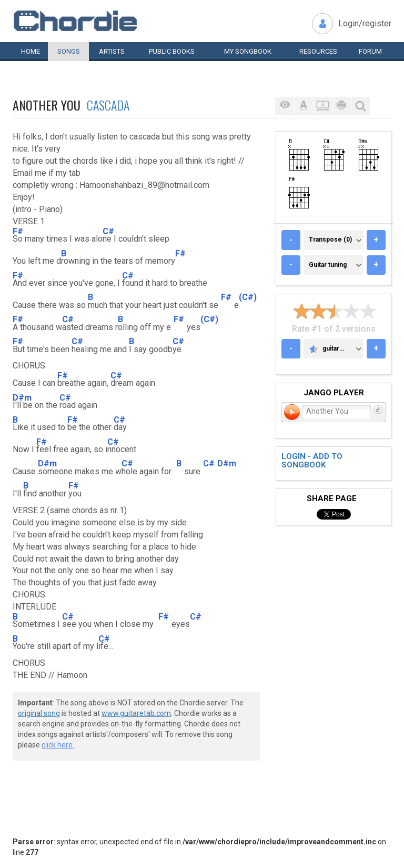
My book (248, 51)
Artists (112, 51)
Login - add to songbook (312, 461)
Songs (69, 51)
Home (31, 51)
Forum (370, 51)
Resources (318, 51)
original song (39, 713)
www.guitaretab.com (136, 713)
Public (172, 51)
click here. (58, 745)
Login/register (365, 23)
